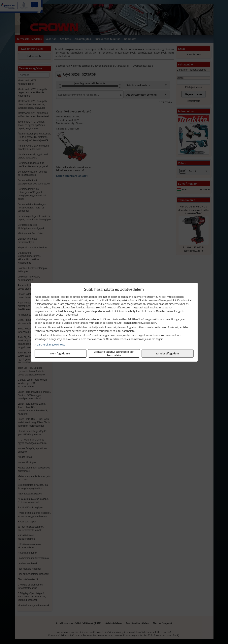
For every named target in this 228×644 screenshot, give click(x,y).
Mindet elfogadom (168, 353)
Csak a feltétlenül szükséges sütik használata (114, 353)
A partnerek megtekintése (50, 345)
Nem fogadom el (60, 353)
